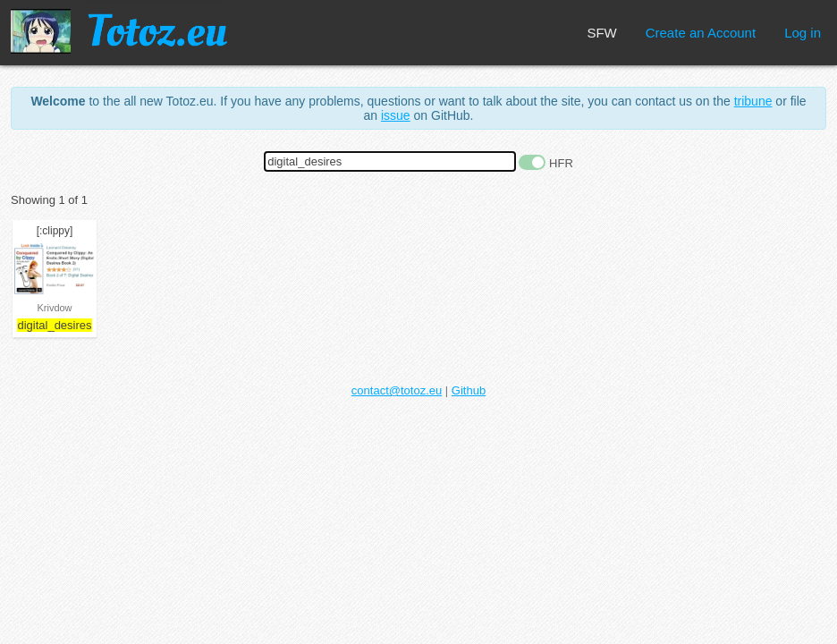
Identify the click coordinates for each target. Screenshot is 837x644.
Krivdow (54, 308)
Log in (803, 33)
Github (469, 390)
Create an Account (701, 33)
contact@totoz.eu (397, 390)
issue (396, 115)
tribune (753, 101)
